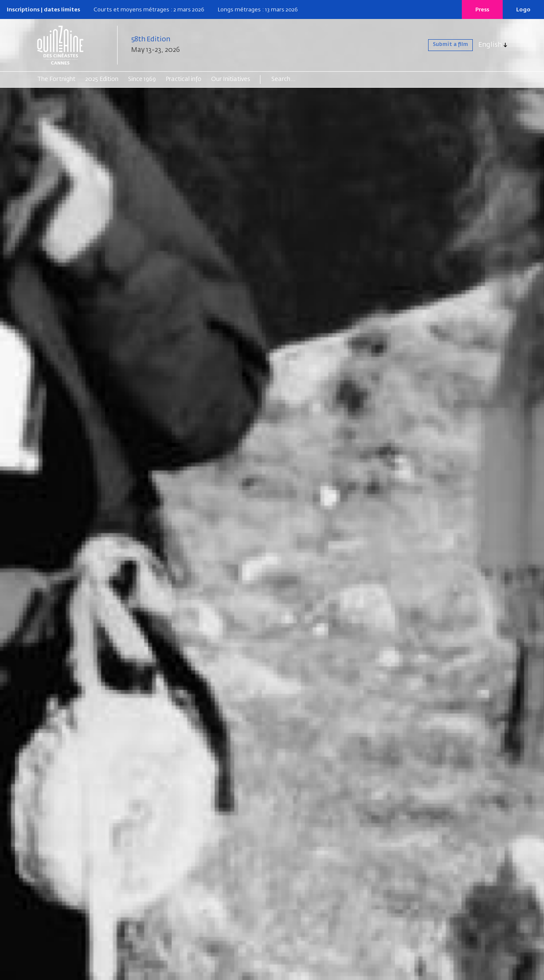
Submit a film (443, 45)
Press (482, 10)
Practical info (184, 79)
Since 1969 (142, 79)
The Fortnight (56, 79)
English (490, 45)
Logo (523, 10)
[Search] (304, 79)
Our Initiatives (231, 79)
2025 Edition (102, 79)
